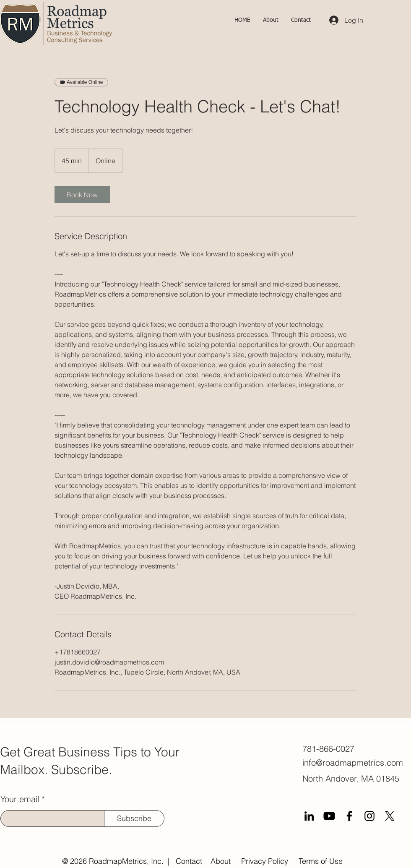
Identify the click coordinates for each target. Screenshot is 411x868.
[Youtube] (329, 816)
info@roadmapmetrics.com (353, 762)
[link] (82, 195)
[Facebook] (349, 816)
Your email (20, 799)
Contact (189, 861)
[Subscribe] (134, 818)
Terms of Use (321, 861)
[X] (390, 816)
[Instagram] (369, 816)
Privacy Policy (265, 861)
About (221, 861)
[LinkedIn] (309, 816)
